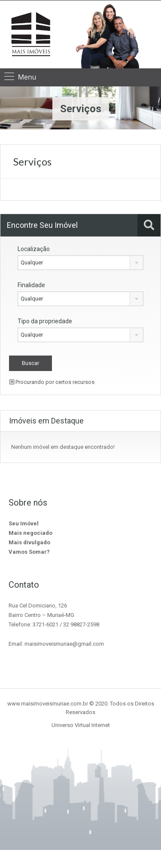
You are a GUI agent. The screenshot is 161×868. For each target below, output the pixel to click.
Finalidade (31, 285)
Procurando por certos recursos (52, 382)
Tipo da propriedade (45, 321)
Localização (34, 249)
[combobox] (80, 263)
